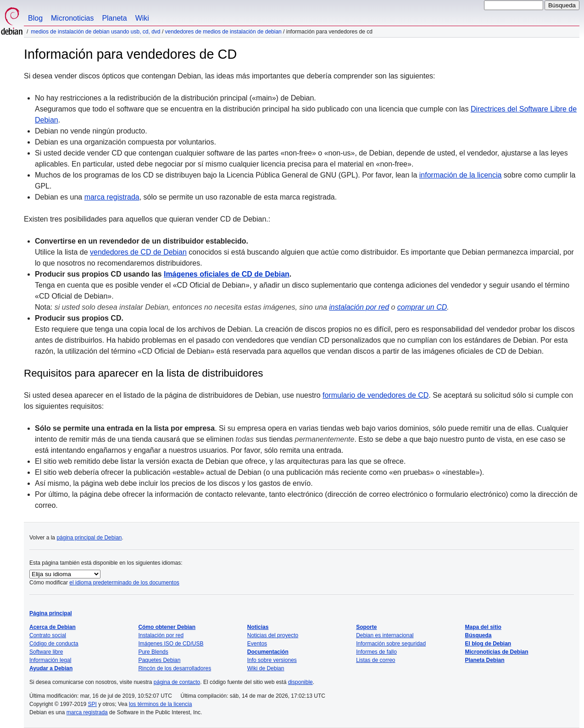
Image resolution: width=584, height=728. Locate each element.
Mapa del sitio (483, 627)
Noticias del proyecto (273, 635)
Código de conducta (54, 644)
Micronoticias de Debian (497, 652)
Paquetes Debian (159, 660)
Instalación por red (161, 635)
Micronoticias (72, 18)
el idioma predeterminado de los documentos (124, 583)
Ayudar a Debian (51, 668)
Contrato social (48, 635)
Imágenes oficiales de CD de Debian (227, 274)
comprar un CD (422, 307)
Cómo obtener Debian (167, 627)
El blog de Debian (488, 644)
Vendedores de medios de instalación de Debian (223, 32)
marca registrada (112, 197)
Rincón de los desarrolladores (175, 668)
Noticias (258, 627)
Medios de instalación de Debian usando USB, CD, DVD (95, 32)
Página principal (51, 613)
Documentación (268, 652)
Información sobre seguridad (391, 644)
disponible (300, 682)
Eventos (257, 644)
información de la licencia (461, 175)
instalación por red (359, 307)
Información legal (50, 660)
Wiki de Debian (266, 668)
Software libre (46, 652)
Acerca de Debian (53, 627)
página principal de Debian (89, 538)
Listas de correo (375, 660)
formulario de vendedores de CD (375, 395)
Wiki (142, 18)
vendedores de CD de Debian (138, 252)
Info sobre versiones (272, 660)
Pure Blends (153, 652)
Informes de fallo (376, 652)
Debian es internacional (385, 635)
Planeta (114, 18)
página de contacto (177, 682)
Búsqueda (478, 635)
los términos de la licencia (160, 704)
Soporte (366, 627)
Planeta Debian (485, 660)
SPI (92, 704)
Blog (35, 18)
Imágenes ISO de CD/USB (171, 644)
